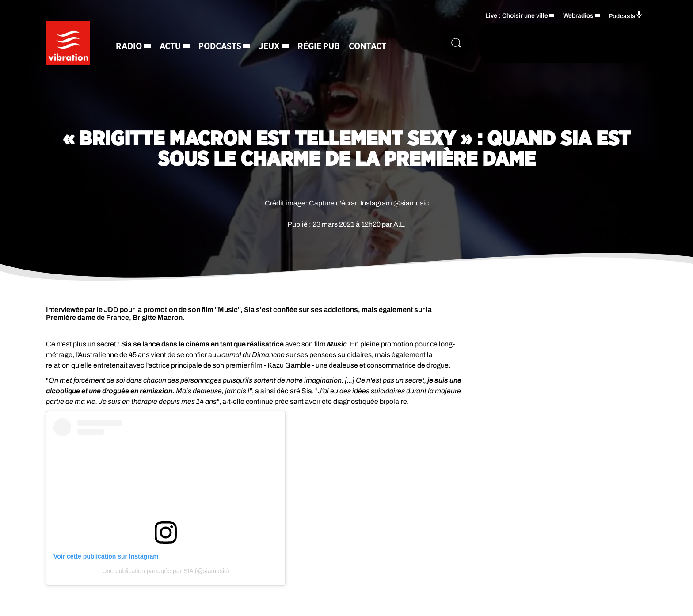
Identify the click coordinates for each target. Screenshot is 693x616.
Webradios (578, 16)
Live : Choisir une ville (517, 16)
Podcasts (220, 46)
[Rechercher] (456, 43)
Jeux (269, 46)
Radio (129, 46)
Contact (367, 46)
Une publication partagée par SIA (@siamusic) (166, 571)
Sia (126, 344)
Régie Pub (319, 46)
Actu (170, 46)
